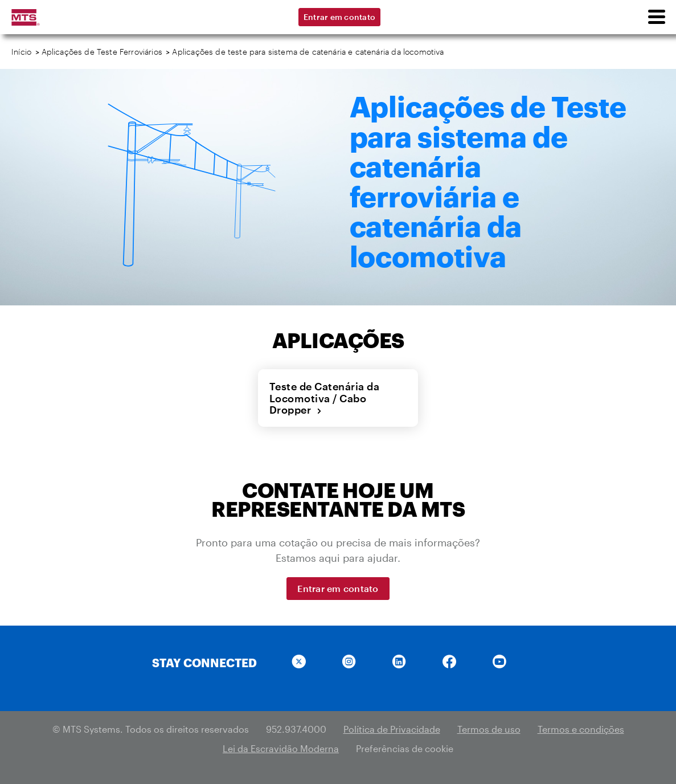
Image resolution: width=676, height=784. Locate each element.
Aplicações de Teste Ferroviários (102, 52)
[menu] (656, 17)
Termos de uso (489, 729)
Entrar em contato (339, 17)
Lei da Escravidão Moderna (281, 748)
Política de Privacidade (392, 729)
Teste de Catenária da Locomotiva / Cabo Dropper (325, 398)
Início (21, 52)
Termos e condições (581, 729)
